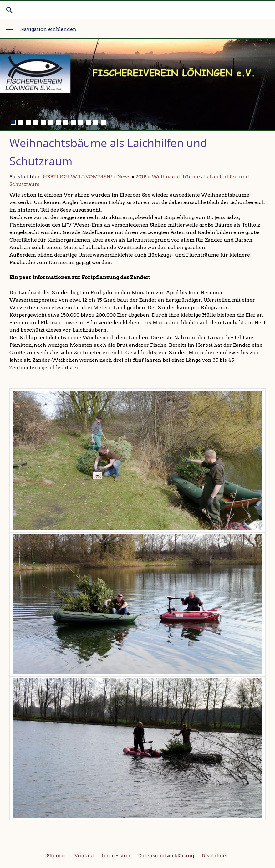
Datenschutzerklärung (166, 856)
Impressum (116, 856)
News (124, 177)
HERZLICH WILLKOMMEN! (77, 177)
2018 (141, 177)
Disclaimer (215, 856)
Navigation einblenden (48, 29)
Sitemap (57, 856)
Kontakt (84, 856)
